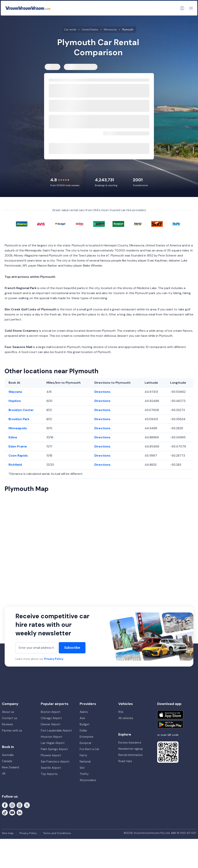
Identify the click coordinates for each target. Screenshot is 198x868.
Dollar (83, 731)
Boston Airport (51, 712)
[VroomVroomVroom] (28, 8)
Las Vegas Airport (53, 743)
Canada (7, 761)
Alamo (84, 712)
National (85, 762)
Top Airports (49, 774)
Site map (8, 833)
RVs (121, 712)
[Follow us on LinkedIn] (20, 812)
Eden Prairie (18, 446)
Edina (13, 437)
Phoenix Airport (51, 755)
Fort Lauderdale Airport (56, 731)
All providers (88, 780)
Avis (82, 718)
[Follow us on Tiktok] (5, 812)
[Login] (182, 8)
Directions (102, 392)
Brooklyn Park (19, 419)
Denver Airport (51, 724)
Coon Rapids (18, 456)
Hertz (83, 755)
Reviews (7, 724)
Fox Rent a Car (89, 749)
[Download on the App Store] (170, 715)
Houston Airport (52, 737)
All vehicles (126, 718)
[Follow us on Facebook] (5, 805)
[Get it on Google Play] (170, 725)
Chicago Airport (51, 718)
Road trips (125, 761)
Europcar (86, 743)
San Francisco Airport (55, 762)
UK (4, 774)
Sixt (82, 768)
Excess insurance (130, 743)
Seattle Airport (51, 768)
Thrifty (84, 774)
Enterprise (87, 737)
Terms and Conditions (57, 833)
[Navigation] (191, 8)
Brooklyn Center (21, 410)
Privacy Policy (54, 659)
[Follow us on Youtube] (12, 812)
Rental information (131, 755)
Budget (85, 724)
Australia (8, 755)
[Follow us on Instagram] (12, 805)
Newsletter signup (131, 749)
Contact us (10, 718)
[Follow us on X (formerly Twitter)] (27, 805)
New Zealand (10, 767)
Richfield (15, 465)
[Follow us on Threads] (20, 805)
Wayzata (15, 392)
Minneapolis (18, 428)
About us (8, 712)
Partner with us (12, 731)
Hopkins (15, 401)
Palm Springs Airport (54, 749)
